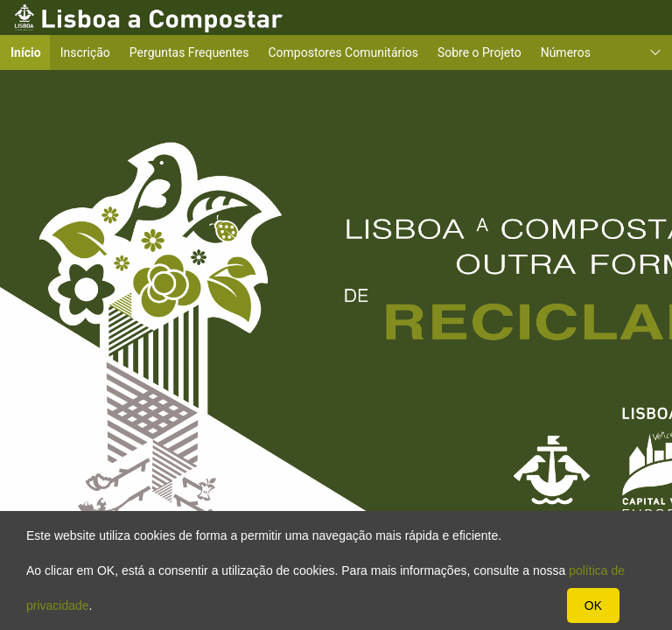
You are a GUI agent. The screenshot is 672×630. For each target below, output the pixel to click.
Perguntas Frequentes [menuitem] (189, 52)
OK (593, 605)
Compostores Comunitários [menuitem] (343, 52)
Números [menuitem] (566, 52)
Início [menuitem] (31, 52)
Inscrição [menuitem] (85, 52)
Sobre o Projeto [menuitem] (479, 52)
